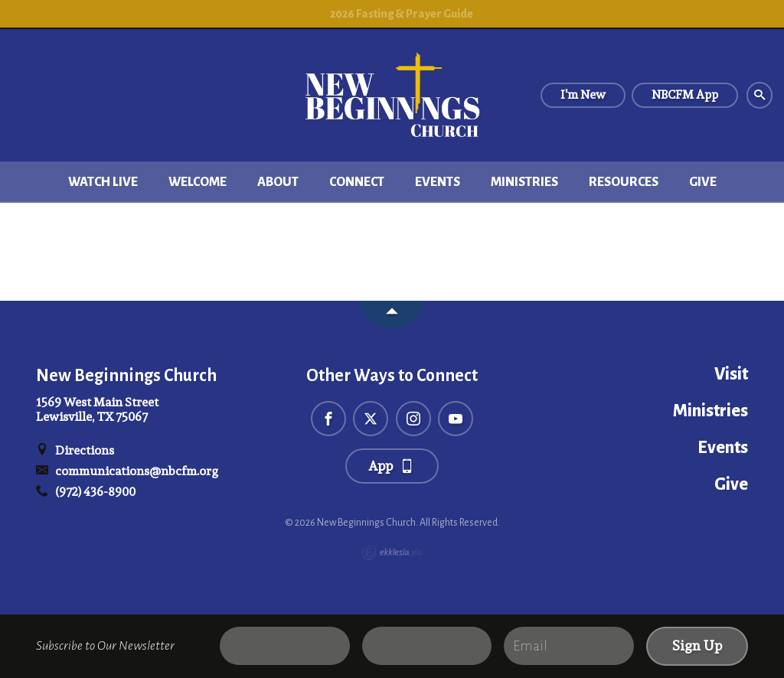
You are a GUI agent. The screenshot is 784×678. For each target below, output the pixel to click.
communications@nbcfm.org (127, 471)
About (278, 182)
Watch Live (103, 182)
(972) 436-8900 (86, 492)
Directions (75, 450)
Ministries (524, 182)
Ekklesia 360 (392, 553)
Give (703, 182)
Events (438, 182)
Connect (357, 182)
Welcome (198, 182)
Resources (624, 182)
